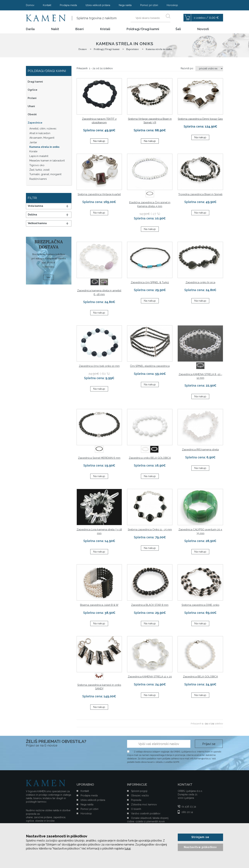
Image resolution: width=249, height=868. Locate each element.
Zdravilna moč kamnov (144, 804)
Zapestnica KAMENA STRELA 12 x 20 (150, 677)
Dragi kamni (35, 82)
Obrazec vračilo (140, 795)
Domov (30, 5)
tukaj (128, 849)
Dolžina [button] (32, 215)
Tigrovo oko (37, 165)
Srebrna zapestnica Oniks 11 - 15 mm (150, 530)
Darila (30, 29)
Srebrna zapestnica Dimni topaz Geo (200, 119)
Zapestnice (35, 123)
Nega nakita (125, 5)
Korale (33, 151)
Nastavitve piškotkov (200, 847)
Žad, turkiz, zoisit (39, 170)
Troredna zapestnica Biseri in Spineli (200, 194)
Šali (178, 29)
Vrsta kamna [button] (35, 206)
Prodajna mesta (68, 5)
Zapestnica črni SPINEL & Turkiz (150, 282)
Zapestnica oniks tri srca (200, 282)
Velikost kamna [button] (37, 223)
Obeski (32, 114)
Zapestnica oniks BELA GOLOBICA (150, 458)
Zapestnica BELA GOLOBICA (200, 677)
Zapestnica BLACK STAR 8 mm (150, 605)
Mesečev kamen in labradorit (47, 161)
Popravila (136, 800)
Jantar (33, 142)
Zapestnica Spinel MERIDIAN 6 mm (99, 458)
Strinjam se (200, 837)
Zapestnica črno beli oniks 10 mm (99, 366)
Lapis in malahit (39, 156)
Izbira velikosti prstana (98, 5)
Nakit (55, 29)
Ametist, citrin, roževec (43, 129)
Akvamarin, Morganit (42, 138)
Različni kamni (38, 179)
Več (49, 277)
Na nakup (99, 141)
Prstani (32, 98)
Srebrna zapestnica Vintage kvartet (99, 194)
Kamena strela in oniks (44, 147)
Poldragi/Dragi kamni (143, 29)
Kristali (105, 29)
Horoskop (172, 5)
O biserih (136, 809)
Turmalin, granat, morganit (45, 174)
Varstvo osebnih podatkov (146, 813)
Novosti (203, 29)
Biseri (80, 29)
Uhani (31, 106)
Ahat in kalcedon (40, 133)
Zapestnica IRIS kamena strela (200, 450)
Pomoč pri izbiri (149, 5)
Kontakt (47, 5)
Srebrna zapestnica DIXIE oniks (200, 605)
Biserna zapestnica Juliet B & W (99, 605)
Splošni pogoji (139, 791)
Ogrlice (33, 90)
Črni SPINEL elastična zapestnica (150, 366)
